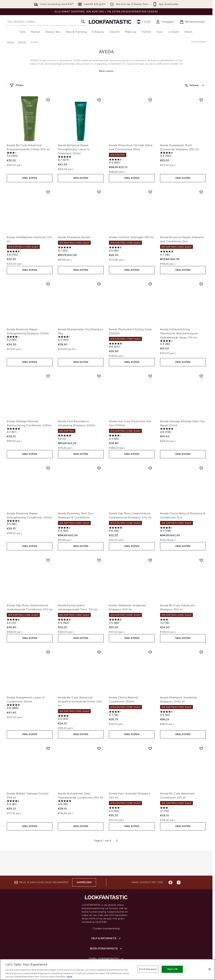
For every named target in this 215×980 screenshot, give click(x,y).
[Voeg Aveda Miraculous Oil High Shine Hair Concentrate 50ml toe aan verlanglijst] (150, 100)
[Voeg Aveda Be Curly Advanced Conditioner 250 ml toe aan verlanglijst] (201, 726)
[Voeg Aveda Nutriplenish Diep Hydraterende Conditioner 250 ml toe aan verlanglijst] (99, 726)
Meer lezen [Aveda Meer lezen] (106, 71)
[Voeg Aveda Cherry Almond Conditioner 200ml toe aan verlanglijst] (150, 633)
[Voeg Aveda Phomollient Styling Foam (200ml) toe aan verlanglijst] (150, 278)
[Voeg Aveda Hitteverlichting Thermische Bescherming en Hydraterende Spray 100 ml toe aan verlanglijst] (201, 278)
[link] (165, 22)
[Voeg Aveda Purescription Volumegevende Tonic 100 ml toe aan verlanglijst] (99, 544)
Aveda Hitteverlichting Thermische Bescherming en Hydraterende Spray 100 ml (179, 327)
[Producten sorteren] (195, 85)
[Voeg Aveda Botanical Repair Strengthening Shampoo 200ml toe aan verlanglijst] (48, 278)
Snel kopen (30, 175)
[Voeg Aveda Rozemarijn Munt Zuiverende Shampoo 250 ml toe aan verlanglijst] (201, 100)
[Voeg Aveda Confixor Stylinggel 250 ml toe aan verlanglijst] (150, 189)
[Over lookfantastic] (106, 938)
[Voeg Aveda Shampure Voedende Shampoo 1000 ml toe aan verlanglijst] (201, 633)
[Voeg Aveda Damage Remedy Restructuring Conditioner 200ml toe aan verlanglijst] (48, 366)
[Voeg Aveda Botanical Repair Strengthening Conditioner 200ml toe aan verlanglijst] (48, 455)
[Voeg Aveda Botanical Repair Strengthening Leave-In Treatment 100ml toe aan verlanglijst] (99, 100)
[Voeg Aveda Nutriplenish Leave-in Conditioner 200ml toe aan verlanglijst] (48, 633)
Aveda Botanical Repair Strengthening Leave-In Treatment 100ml (74, 149)
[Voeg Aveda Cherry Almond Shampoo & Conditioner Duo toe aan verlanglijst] (201, 455)
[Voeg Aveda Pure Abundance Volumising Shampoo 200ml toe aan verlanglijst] (99, 366)
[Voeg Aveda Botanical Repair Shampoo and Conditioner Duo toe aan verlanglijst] (201, 189)
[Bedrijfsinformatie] (106, 928)
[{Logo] (110, 22)
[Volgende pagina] (117, 815)
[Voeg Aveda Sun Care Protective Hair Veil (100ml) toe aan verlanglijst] (150, 366)
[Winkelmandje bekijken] (192, 22)
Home (10, 42)
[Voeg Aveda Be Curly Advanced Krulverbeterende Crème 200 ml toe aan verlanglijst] (48, 100)
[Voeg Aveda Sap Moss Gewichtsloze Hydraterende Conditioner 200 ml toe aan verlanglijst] (48, 544)
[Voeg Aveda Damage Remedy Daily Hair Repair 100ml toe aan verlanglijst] (201, 366)
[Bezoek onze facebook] (170, 862)
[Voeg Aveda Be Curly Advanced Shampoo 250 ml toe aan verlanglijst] (201, 544)
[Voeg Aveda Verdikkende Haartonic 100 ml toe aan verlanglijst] (48, 189)
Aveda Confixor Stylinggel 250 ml (131, 234)
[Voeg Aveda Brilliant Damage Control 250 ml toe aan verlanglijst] (48, 726)
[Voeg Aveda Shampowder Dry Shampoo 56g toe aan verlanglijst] (99, 278)
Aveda (106, 52)
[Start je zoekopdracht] (46, 22)
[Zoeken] (83, 22)
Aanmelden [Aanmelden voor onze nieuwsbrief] (84, 862)
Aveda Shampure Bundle (74, 234)
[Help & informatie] (106, 918)
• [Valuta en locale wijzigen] (144, 22)
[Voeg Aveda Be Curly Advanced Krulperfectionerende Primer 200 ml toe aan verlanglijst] (99, 633)
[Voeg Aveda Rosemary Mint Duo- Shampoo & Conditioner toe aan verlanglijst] (99, 455)
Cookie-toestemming (106, 908)
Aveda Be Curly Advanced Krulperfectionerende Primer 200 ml (80, 682)
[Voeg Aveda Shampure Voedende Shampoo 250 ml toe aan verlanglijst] (150, 544)
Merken (22, 42)
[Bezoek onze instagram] (179, 862)
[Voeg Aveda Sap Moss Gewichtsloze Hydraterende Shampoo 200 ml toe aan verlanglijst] (150, 455)
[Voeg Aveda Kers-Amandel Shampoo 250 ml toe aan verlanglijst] (150, 726)
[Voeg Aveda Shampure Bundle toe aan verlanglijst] (99, 189)
